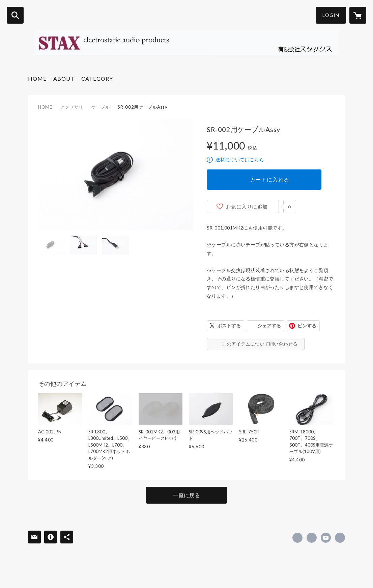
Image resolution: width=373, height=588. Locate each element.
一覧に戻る (186, 495)
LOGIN (331, 15)
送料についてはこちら (240, 159)
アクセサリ (72, 107)
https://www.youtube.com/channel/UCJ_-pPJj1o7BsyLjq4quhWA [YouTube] (326, 538)
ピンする (307, 326)
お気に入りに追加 (247, 207)
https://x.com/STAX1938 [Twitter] (312, 538)
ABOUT (64, 78)
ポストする (229, 326)
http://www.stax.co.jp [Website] (340, 538)
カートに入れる (270, 179)
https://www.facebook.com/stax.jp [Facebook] (297, 538)
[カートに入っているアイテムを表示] (358, 15)
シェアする (269, 326)
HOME (37, 78)
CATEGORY (97, 78)
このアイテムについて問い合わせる (260, 344)
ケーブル (101, 107)
